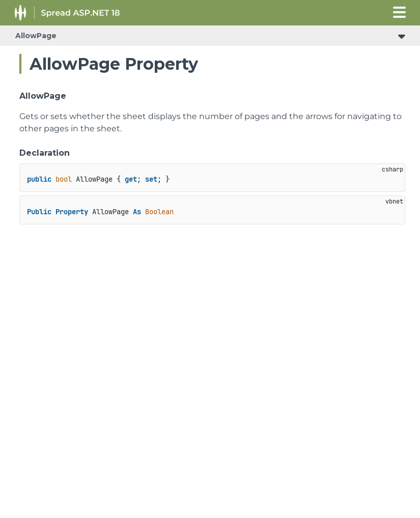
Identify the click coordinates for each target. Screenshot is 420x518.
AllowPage (36, 36)
